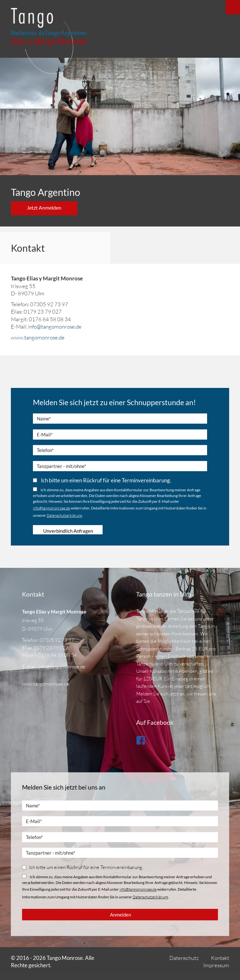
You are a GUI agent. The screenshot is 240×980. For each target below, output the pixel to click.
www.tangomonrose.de (38, 337)
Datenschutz (184, 958)
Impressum (216, 965)
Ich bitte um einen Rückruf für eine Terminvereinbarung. (102, 480)
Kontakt (220, 958)
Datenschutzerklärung (64, 515)
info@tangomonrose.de (55, 327)
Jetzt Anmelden (44, 208)
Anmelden (120, 915)
